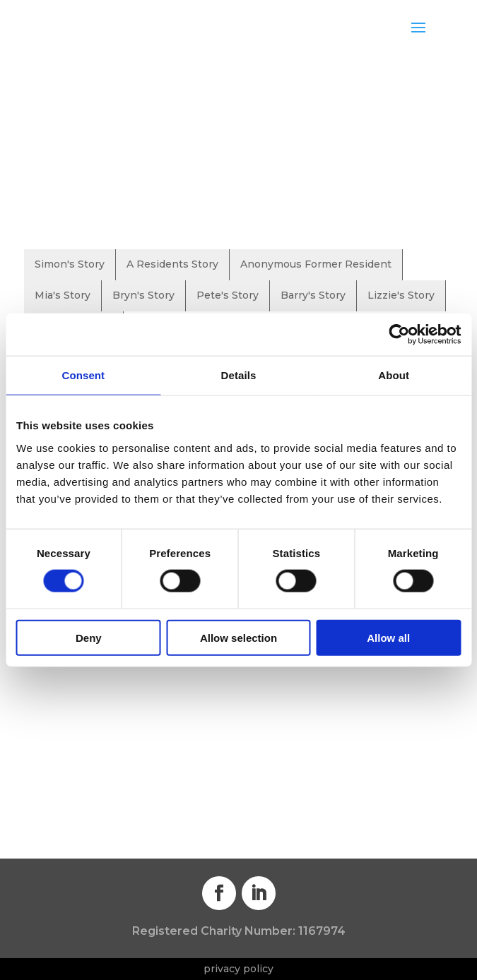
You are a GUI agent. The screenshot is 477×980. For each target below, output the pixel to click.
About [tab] (394, 375)
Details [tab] (239, 375)
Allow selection (238, 637)
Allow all (388, 637)
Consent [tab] (83, 375)
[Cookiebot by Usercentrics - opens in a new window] (399, 335)
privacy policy (238, 969)
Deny (89, 637)
